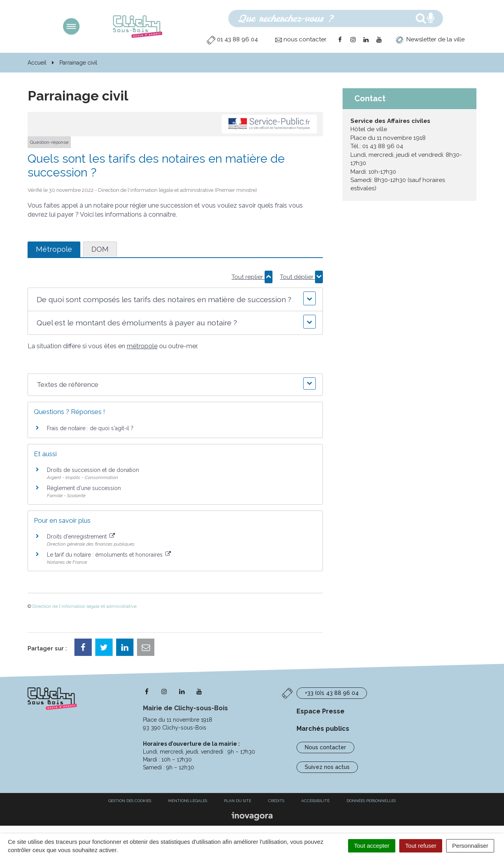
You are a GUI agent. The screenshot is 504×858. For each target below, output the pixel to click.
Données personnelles (371, 801)
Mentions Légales (188, 801)
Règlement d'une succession (84, 488)
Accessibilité (315, 801)
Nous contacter (325, 747)
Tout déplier (301, 277)
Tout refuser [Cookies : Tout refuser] (421, 846)
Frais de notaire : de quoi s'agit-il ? (90, 428)
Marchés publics (323, 729)
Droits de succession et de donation (93, 470)
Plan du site (238, 801)
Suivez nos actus (327, 767)
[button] (175, 300)
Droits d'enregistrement (81, 537)
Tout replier (252, 277)
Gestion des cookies (130, 801)
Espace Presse (321, 711)
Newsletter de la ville (430, 39)
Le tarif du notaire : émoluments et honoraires (109, 555)
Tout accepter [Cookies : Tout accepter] (372, 846)
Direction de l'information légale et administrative (84, 606)
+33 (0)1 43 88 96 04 (332, 693)
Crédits (276, 801)
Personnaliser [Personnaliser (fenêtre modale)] (470, 846)
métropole (142, 346)
